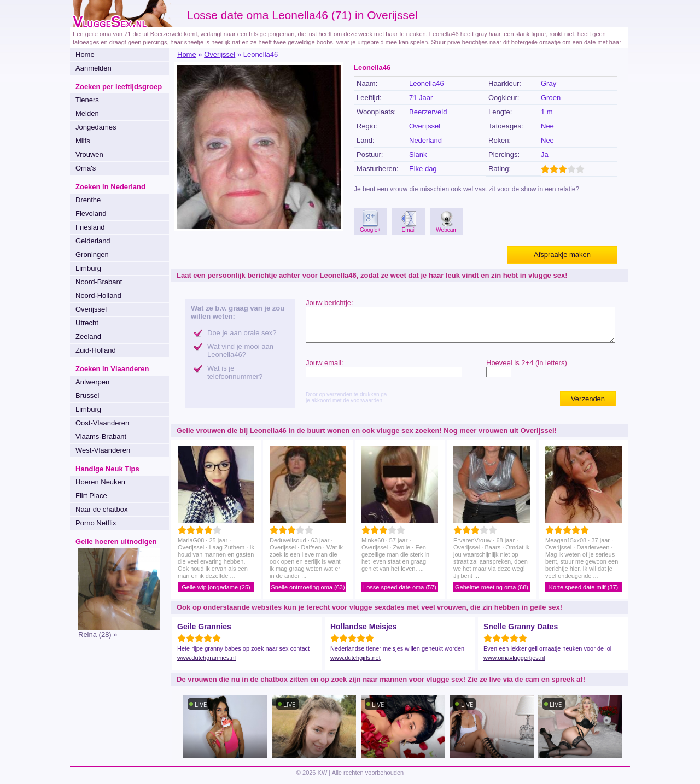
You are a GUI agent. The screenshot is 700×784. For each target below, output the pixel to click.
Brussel (87, 396)
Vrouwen (89, 154)
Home (85, 54)
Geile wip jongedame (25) (216, 587)
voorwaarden (366, 400)
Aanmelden (94, 68)
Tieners (87, 100)
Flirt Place (91, 496)
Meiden (87, 113)
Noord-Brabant (99, 282)
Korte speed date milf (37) (584, 587)
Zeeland (88, 337)
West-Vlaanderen (103, 450)
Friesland (90, 227)
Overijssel (91, 309)
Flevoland (91, 213)
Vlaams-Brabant (101, 437)
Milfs (83, 141)
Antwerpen (92, 382)
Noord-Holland (98, 296)
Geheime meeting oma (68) (492, 587)
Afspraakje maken (562, 254)
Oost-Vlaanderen (102, 423)
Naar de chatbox (101, 509)
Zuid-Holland (96, 350)
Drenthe (88, 200)
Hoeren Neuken (100, 482)
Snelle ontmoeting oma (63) (308, 587)
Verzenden (588, 399)
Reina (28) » (98, 634)
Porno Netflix (96, 523)
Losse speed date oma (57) (400, 587)
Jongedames (96, 127)
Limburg (88, 268)
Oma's (86, 168)
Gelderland (93, 241)
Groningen (92, 254)
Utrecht (87, 323)
